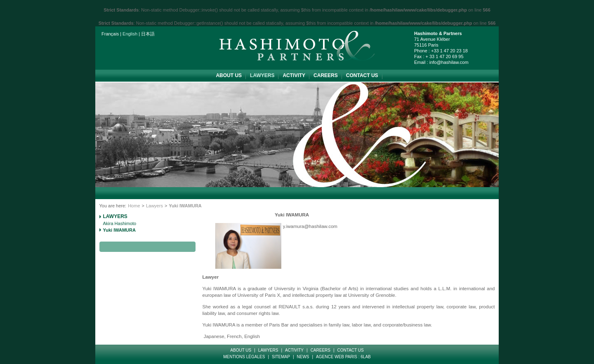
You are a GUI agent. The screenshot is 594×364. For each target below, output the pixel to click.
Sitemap (281, 357)
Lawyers (262, 75)
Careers (326, 75)
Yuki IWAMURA (119, 230)
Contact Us (362, 75)
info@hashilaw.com (449, 62)
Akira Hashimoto (120, 223)
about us (229, 75)
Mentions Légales (244, 357)
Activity (294, 75)
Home (134, 206)
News (303, 357)
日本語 (148, 34)
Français (110, 34)
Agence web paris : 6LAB (343, 357)
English (130, 34)
